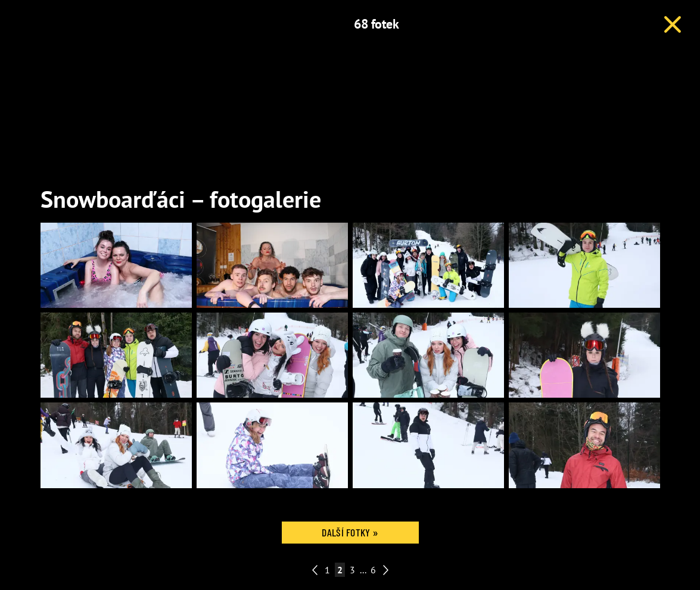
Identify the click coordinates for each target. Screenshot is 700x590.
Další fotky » (350, 532)
